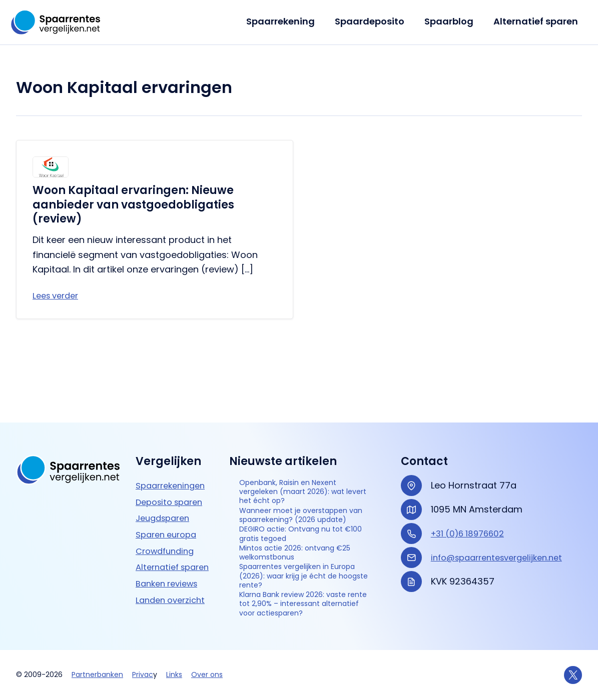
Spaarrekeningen (174, 415)
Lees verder (58, 296)
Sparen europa (169, 464)
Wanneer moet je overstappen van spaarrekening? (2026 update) (288, 466)
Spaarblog (452, 21)
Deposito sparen (173, 431)
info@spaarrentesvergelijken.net (503, 487)
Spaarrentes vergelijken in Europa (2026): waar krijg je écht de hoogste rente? (301, 553)
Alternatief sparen (537, 21)
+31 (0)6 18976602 (471, 463)
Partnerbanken (97, 675)
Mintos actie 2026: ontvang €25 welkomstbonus (300, 525)
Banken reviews (170, 528)
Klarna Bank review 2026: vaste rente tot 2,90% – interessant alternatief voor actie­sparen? (301, 595)
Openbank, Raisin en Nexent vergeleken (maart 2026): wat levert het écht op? (306, 425)
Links (174, 675)
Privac (143, 675)
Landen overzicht (173, 544)
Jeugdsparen (165, 448)
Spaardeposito (375, 21)
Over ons (207, 675)
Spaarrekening (287, 21)
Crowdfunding (168, 480)
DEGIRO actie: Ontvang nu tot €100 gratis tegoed (304, 501)
